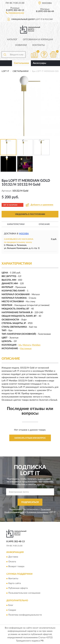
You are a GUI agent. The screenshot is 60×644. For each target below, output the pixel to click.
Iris (20, 345)
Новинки (21, 45)
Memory (27, 345)
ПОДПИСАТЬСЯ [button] (30, 502)
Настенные (26, 349)
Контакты (39, 45)
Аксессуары (39, 63)
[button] (15, 13)
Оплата (12, 562)
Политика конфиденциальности (25, 615)
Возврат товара (16, 567)
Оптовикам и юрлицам (38, 40)
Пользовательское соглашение (24, 593)
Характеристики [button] (16, 224)
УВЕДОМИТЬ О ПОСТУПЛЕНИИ (30, 214)
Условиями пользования (37, 512)
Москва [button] (24, 234)
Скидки (12, 610)
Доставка (13, 557)
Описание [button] (44, 224)
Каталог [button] (12, 40)
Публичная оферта (18, 588)
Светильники (21, 63)
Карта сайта (15, 584)
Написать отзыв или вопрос (30, 438)
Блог (11, 605)
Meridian (36, 345)
